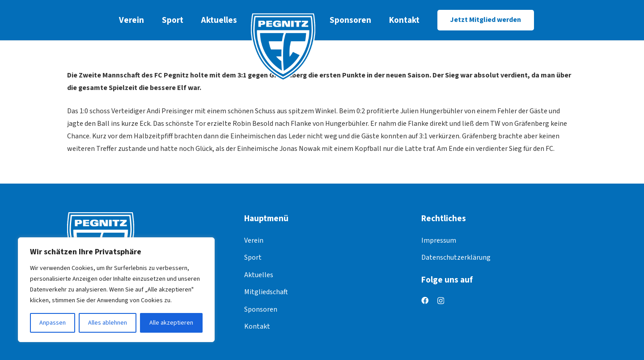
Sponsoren (261, 309)
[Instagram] (441, 301)
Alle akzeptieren (171, 323)
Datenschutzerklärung (456, 257)
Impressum (439, 240)
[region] (116, 290)
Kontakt (257, 326)
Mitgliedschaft (266, 292)
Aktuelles (259, 275)
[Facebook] (425, 300)
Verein (254, 240)
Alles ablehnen (108, 323)
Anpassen (53, 323)
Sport (253, 257)
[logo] (283, 47)
